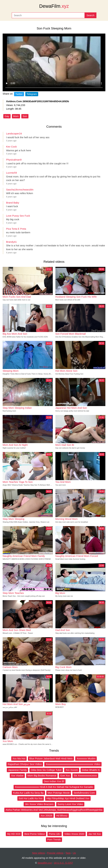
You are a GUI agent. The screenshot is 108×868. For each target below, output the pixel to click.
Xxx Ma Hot (19, 758)
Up (74, 853)
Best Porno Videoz (35, 834)
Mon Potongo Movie (59, 793)
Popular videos (55, 853)
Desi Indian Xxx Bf (54, 781)
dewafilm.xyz (45, 863)
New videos (39, 853)
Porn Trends (54, 839)
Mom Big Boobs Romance (42, 775)
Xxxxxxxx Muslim (86, 758)
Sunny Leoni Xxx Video (70, 804)
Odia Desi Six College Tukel (46, 770)
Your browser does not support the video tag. (54, 62)
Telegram (32, 94)
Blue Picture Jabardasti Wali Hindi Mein (51, 758)
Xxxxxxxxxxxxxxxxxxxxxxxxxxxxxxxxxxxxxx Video (73, 764)
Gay (7, 116)
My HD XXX (14, 834)
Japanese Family (17, 770)
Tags (68, 853)
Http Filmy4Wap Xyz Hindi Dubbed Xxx (68, 798)
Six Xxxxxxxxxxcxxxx (85, 775)
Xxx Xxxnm (72, 770)
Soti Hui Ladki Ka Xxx (31, 798)
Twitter (19, 94)
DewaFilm (54, 6)
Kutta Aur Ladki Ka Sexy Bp (28, 793)
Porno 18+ (55, 834)
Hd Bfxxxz (62, 816)
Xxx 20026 (46, 816)
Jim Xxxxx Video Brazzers (39, 804)
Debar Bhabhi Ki (91, 770)
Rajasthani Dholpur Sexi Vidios (25, 764)
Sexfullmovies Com (84, 793)
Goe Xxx (65, 775)
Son (25, 116)
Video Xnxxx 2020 (74, 834)
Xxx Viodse (17, 775)
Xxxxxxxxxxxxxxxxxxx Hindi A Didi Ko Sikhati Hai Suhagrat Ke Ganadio (54, 787)
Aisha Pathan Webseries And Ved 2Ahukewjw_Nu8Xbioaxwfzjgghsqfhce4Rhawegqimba (54, 810)
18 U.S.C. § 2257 (63, 863)
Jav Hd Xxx (95, 834)
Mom (16, 116)
